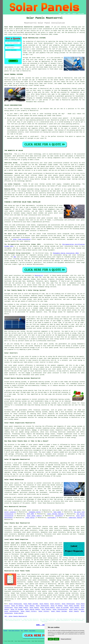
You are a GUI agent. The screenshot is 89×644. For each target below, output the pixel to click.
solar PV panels (10, 564)
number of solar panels (29, 445)
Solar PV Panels (17, 606)
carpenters (59, 516)
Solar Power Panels (21, 608)
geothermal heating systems (40, 382)
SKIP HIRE (30, 514)
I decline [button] (56, 639)
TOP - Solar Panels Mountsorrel (16, 616)
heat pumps (57, 512)
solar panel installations (38, 580)
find (10, 527)
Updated (26, 631)
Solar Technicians (15, 604)
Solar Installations (60, 609)
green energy (30, 518)
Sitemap (5, 631)
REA (15, 257)
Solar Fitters (55, 604)
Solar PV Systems (62, 608)
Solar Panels (44, 604)
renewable (39, 98)
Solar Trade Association (22, 239)
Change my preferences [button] (66, 639)
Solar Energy (46, 609)
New (22, 631)
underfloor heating (76, 518)
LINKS (64, 14)
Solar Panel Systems (72, 606)
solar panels (14, 483)
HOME (60, 14)
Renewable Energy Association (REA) (66, 253)
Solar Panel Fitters (29, 611)
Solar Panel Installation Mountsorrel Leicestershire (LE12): (27, 27)
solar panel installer (45, 218)
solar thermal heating (55, 514)
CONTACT (74, 14)
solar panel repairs (34, 516)
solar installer (59, 454)
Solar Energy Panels (47, 608)
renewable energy (35, 512)
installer (56, 373)
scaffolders (52, 518)
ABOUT (69, 14)
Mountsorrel (39, 275)
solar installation (31, 215)
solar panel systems (72, 576)
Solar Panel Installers (14, 631)
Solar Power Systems (31, 604)
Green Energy (19, 613)
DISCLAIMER (81, 14)
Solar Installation (11, 611)
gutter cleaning (10, 512)
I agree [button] (50, 639)
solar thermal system (37, 85)
